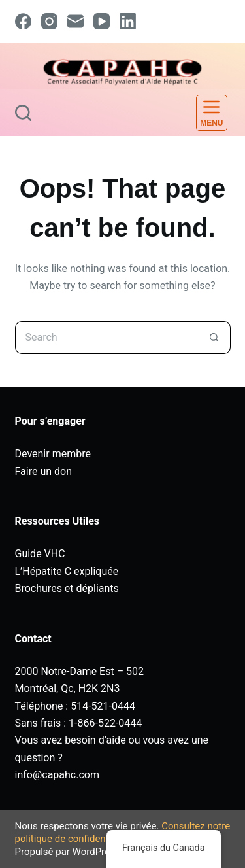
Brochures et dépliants (67, 588)
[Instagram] (49, 21)
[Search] (23, 113)
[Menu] (211, 113)
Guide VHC (40, 554)
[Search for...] (106, 338)
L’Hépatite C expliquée (67, 571)
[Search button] (214, 338)
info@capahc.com (57, 775)
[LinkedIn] (128, 21)
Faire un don (44, 471)
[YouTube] (102, 21)
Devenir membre (53, 454)
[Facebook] (23, 21)
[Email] (75, 21)
